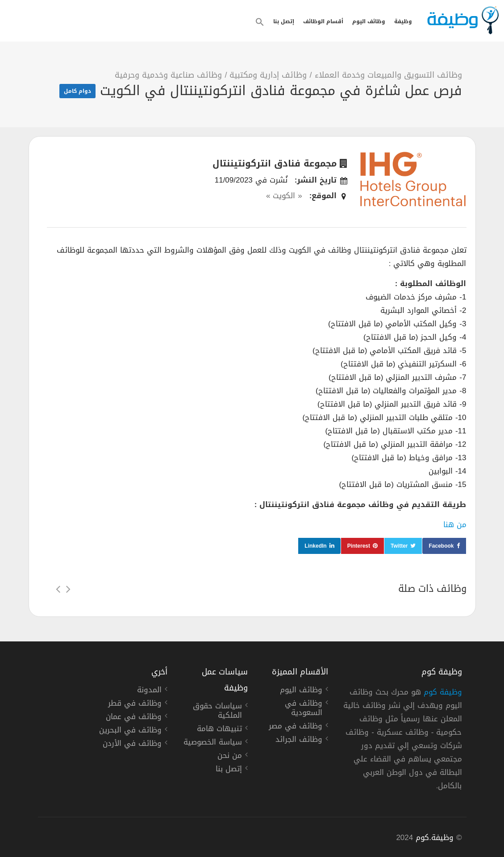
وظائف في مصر (296, 727)
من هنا (455, 524)
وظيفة (403, 21)
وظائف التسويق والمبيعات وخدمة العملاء (388, 75)
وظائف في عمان (134, 718)
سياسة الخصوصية (213, 743)
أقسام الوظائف (323, 21)
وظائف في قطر (135, 704)
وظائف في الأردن (132, 745)
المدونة (149, 691)
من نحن (230, 757)
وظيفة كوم (443, 692)
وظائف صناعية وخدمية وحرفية (168, 75)
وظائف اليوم (369, 21)
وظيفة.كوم (435, 837)
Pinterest (359, 546)
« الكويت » (284, 196)
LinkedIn (315, 546)
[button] (260, 22)
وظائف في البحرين (130, 731)
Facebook (441, 546)
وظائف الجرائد (299, 741)
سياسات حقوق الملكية (217, 712)
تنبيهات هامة (219, 730)
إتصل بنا (284, 21)
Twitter (399, 546)
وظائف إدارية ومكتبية (268, 75)
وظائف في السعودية (304, 709)
